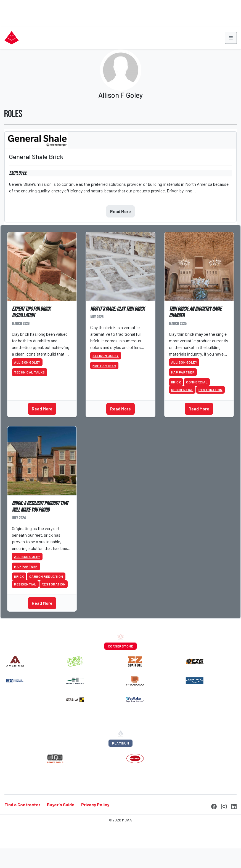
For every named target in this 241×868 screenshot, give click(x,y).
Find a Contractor (22, 804)
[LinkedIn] (234, 806)
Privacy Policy (95, 804)
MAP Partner (104, 366)
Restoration (210, 390)
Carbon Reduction (46, 576)
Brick (176, 382)
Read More (121, 211)
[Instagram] (224, 806)
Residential (182, 390)
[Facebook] (214, 806)
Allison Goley (27, 362)
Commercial (197, 382)
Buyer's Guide (61, 804)
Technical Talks (30, 372)
